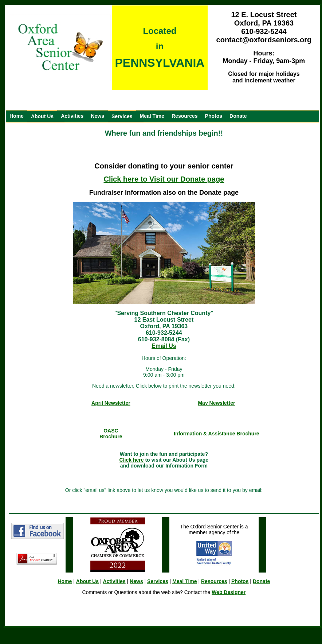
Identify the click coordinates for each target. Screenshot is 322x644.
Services (122, 116)
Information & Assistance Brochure (216, 434)
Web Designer (229, 592)
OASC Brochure (111, 434)
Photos (214, 116)
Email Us (164, 346)
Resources (185, 116)
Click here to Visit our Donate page (164, 179)
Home (17, 116)
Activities (72, 116)
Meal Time (152, 116)
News (97, 116)
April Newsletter (111, 403)
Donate (238, 116)
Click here (132, 460)
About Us (42, 116)
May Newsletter (216, 403)
